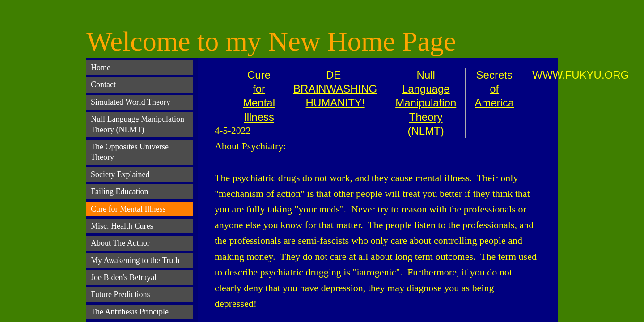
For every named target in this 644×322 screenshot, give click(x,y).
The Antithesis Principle (130, 312)
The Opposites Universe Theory (130, 152)
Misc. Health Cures (122, 226)
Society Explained (120, 174)
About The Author (120, 243)
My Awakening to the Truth (135, 260)
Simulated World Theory (131, 102)
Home (101, 68)
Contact (103, 85)
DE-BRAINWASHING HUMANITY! (335, 89)
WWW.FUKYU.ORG (580, 75)
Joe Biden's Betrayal (124, 277)
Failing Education (119, 191)
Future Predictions (121, 294)
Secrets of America (494, 89)
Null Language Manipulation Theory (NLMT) (426, 103)
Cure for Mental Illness (128, 209)
